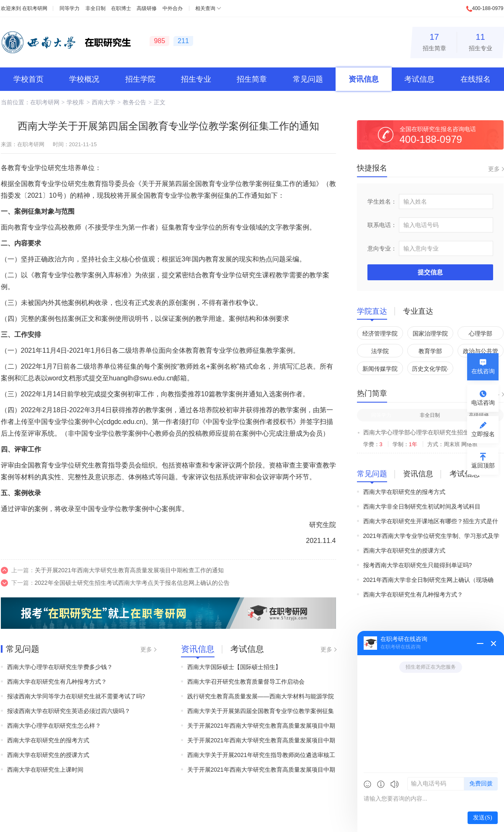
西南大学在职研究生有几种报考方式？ (57, 682)
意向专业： (382, 248)
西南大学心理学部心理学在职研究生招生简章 (422, 432)
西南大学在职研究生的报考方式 (48, 740)
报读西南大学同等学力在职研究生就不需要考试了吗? (76, 696)
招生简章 (434, 41)
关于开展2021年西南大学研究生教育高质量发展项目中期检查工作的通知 (129, 570)
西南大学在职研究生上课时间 (45, 770)
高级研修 (147, 8)
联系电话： (382, 225)
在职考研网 (35, 8)
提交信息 (430, 272)
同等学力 (70, 8)
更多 (146, 649)
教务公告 (134, 102)
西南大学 (103, 102)
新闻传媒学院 (380, 369)
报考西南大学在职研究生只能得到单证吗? (418, 565)
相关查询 (205, 8)
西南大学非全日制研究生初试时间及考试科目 (422, 506)
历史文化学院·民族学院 (430, 370)
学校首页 (28, 79)
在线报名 (476, 79)
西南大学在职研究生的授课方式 (48, 755)
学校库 (75, 102)
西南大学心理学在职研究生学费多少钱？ (60, 667)
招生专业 (481, 41)
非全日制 (96, 8)
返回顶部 (483, 465)
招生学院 (140, 79)
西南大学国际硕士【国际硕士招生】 (234, 667)
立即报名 (483, 434)
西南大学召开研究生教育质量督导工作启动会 (246, 682)
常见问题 (308, 79)
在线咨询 (483, 371)
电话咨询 (483, 403)
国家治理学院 (430, 333)
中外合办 (173, 8)
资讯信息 (364, 79)
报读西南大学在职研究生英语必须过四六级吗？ (69, 711)
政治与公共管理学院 (481, 353)
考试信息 (419, 79)
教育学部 (430, 351)
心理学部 (481, 333)
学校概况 (84, 79)
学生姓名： (382, 202)
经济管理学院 (380, 333)
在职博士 (121, 8)
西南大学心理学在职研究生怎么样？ (54, 726)
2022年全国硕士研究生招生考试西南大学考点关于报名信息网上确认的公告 (132, 583)
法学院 (380, 351)
